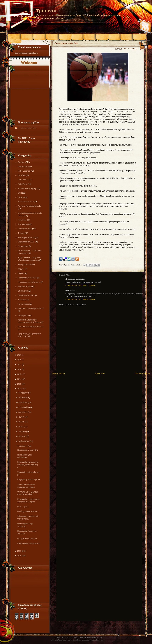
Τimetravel (22, 300)
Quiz (20, 193)
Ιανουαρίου (23, 446)
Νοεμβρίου (23, 398)
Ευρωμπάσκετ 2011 (26, 242)
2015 (19, 374)
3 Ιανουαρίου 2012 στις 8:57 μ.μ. (80, 299)
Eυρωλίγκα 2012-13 (26, 295)
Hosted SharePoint (74, 640)
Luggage (54, 640)
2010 (19, 556)
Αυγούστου (23, 412)
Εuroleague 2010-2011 (27, 278)
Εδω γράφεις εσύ (25, 265)
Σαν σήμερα (23, 224)
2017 (19, 365)
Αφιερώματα (23, 167)
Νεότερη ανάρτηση (58, 374)
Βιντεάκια (22, 175)
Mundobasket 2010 (26, 202)
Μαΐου (21, 427)
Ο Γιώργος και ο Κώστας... (28, 511)
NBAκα (21, 197)
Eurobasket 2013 (25, 286)
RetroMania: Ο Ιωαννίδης (28, 450)
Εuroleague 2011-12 (27, 238)
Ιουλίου (21, 417)
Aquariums (62, 640)
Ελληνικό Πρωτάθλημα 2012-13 (31, 308)
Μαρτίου (22, 436)
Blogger (99, 637)
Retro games (23, 180)
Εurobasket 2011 (25, 229)
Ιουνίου (21, 422)
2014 (19, 379)
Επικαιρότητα (24, 315)
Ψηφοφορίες (23, 246)
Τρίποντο (46, 11)
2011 (19, 551)
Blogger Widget (31, 128)
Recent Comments (21, 128)
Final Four (22, 220)
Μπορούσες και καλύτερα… (29, 282)
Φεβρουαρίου (24, 441)
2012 (19, 389)
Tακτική (21, 233)
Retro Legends (24, 171)
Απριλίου (22, 432)
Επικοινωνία (23, 291)
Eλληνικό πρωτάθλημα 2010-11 (31, 327)
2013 (19, 384)
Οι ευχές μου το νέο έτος (27, 539)
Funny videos (24, 304)
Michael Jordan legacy (27, 189)
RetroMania (23, 184)
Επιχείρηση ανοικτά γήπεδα (29, 480)
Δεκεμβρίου (23, 393)
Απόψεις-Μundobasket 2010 (29, 206)
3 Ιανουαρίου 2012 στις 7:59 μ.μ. (80, 285)
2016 (19, 369)
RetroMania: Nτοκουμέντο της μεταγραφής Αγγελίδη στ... (28, 465)
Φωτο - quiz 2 (23, 507)
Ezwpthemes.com (98, 640)
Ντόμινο (21, 269)
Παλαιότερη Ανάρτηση (142, 374)
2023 (19, 355)
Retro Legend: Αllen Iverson (29, 543)
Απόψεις (22, 162)
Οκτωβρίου (23, 402)
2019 (19, 360)
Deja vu (21, 273)
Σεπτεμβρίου (24, 407)
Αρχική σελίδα (100, 374)
